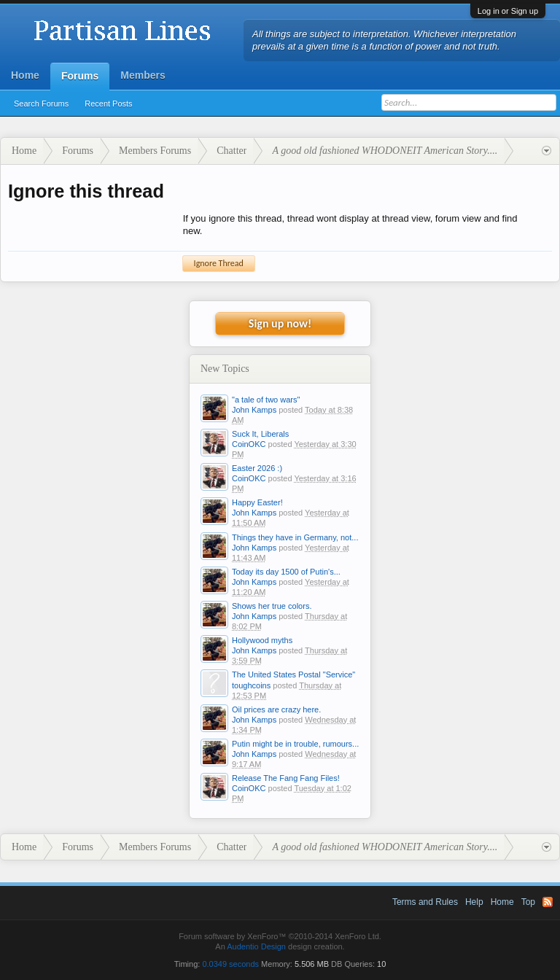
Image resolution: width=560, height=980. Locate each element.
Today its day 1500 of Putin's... (286, 572)
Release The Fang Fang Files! (286, 778)
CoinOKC (249, 444)
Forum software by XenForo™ (280, 936)
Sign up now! (280, 323)
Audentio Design (256, 946)
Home (25, 75)
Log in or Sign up (508, 11)
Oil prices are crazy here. (276, 709)
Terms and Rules (425, 902)
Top (528, 902)
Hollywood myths (262, 640)
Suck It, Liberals (260, 434)
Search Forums (41, 104)
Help (474, 902)
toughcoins (251, 685)
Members (143, 75)
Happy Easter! (257, 502)
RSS (548, 902)
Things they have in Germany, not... (295, 537)
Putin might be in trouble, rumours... (295, 744)
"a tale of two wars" (266, 400)
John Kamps (254, 410)
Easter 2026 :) (257, 468)
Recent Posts (108, 104)
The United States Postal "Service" (293, 674)
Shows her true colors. (272, 606)
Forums (80, 76)
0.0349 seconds (230, 964)
